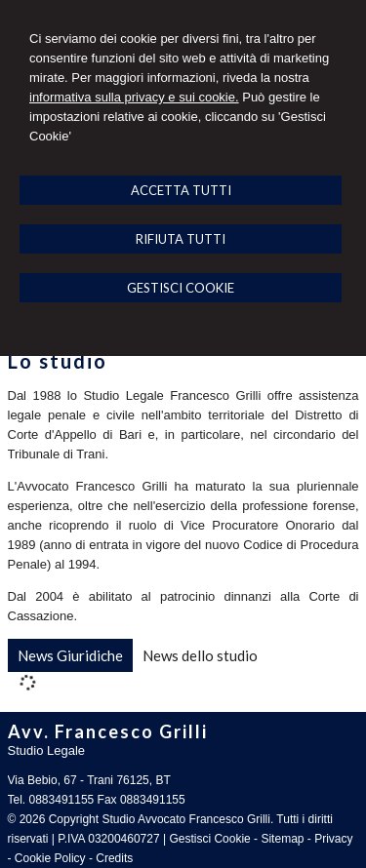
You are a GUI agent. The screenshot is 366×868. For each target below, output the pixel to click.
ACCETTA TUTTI (181, 190)
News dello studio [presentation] (200, 655)
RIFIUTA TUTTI (181, 239)
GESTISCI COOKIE (181, 288)
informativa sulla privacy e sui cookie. (134, 97)
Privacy (333, 839)
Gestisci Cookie (209, 839)
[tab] (70, 655)
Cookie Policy (50, 858)
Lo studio (58, 361)
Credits (114, 858)
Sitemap (282, 839)
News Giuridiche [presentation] (70, 655)
